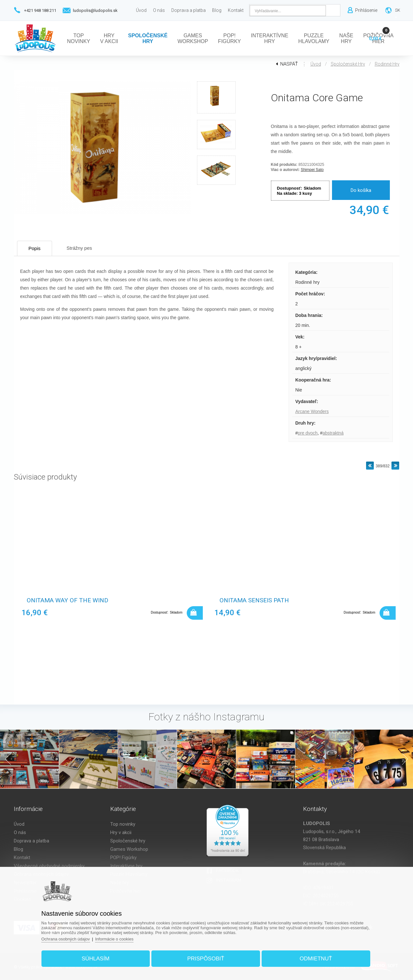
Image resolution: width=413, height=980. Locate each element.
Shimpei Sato (312, 170)
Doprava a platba (31, 841)
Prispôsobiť (206, 959)
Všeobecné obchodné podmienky (49, 866)
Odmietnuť (316, 959)
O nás (20, 832)
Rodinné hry (387, 64)
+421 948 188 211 (40, 10)
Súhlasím (96, 959)
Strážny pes (79, 248)
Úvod (316, 64)
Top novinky (123, 824)
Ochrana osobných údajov (66, 939)
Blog (18, 849)
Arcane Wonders (312, 411)
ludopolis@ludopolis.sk (95, 10)
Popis (35, 248)
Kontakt (22, 858)
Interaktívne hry (126, 866)
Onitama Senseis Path (254, 600)
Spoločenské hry (348, 64)
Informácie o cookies (114, 939)
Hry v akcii (121, 832)
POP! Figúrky (123, 858)
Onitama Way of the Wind (67, 600)
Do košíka (361, 190)
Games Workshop (129, 849)
